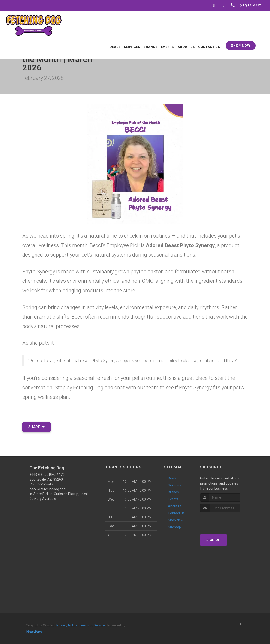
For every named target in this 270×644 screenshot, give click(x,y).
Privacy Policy (67, 625)
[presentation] (226, 521)
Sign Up (213, 540)
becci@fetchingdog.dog (48, 489)
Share (36, 427)
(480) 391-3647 (41, 484)
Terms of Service (92, 625)
